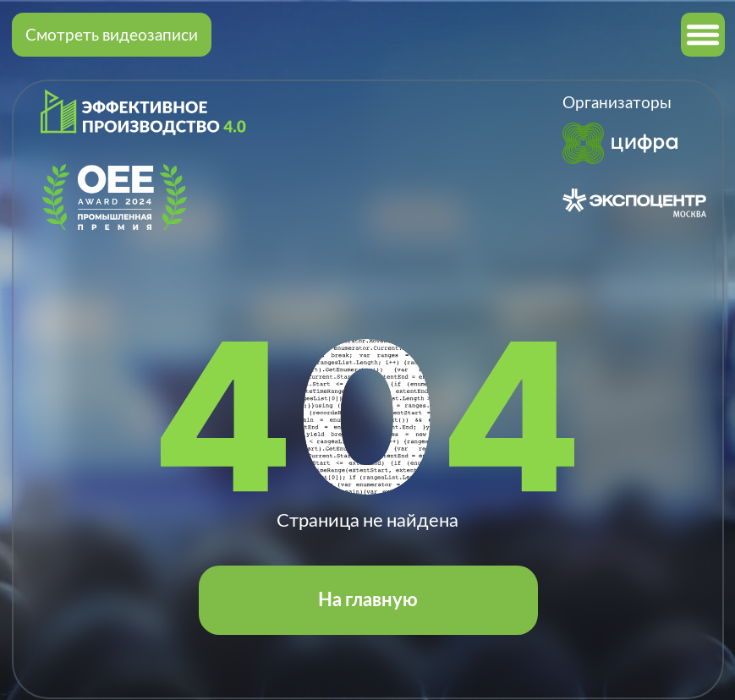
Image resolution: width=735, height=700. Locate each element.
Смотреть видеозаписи (112, 34)
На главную (368, 599)
